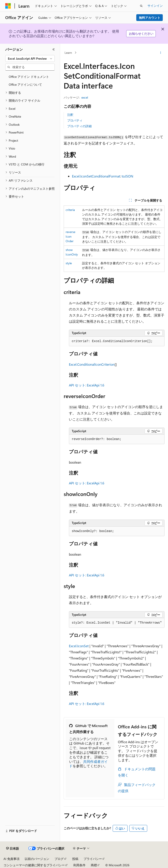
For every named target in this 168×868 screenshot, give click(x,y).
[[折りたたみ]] (54, 49)
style (69, 263)
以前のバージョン (37, 859)
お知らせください (141, 34)
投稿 (75, 859)
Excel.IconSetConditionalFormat (96, 176)
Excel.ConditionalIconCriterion (92, 364)
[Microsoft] (8, 6)
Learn (68, 53)
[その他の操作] (161, 53)
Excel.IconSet (79, 646)
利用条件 (79, 865)
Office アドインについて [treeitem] (25, 84)
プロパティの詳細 (79, 126)
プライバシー (93, 859)
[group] (117, 623)
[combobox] (30, 59)
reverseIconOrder (70, 236)
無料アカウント (150, 18)
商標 (94, 865)
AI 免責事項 (11, 859)
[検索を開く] (141, 6)
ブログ (59, 859)
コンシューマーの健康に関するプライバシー (34, 865)
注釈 (70, 115)
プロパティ (75, 120)
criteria (70, 210)
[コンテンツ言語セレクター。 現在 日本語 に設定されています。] (12, 849)
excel (85, 97)
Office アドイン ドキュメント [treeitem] (29, 77)
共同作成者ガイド (88, 764)
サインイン (155, 6)
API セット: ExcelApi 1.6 (87, 385)
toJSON (127, 176)
